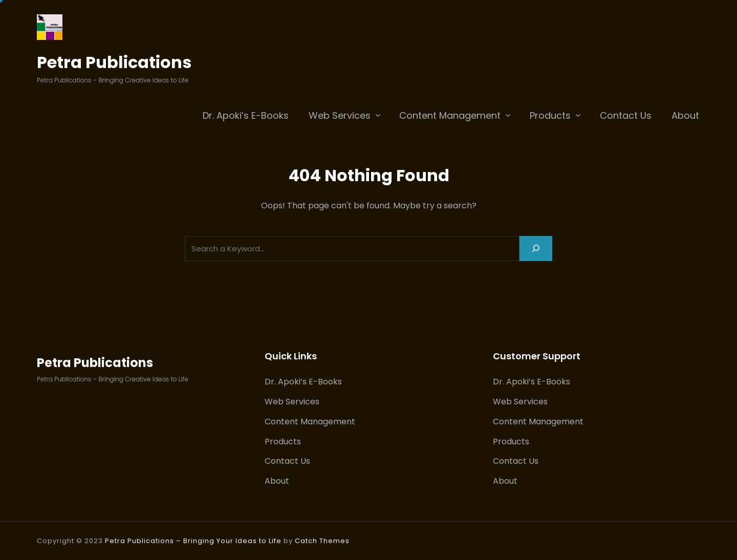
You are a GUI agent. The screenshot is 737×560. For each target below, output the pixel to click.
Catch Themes (322, 541)
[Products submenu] (578, 115)
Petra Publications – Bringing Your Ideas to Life (193, 541)
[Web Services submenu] (378, 115)
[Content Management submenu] (508, 115)
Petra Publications (114, 62)
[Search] (536, 249)
